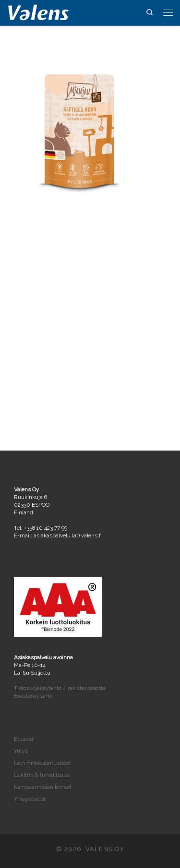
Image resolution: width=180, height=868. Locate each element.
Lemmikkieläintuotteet (42, 763)
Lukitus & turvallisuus (42, 775)
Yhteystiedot (30, 799)
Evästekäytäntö (33, 696)
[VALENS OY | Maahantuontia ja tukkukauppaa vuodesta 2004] (38, 12)
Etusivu (24, 739)
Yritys (21, 751)
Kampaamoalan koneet (43, 787)
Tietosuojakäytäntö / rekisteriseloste (60, 688)
